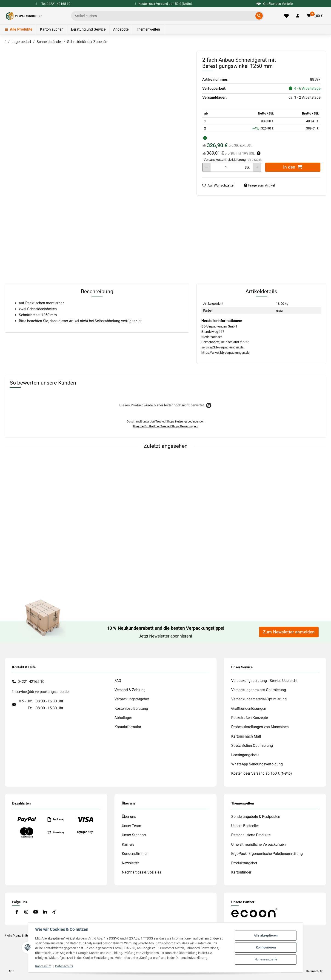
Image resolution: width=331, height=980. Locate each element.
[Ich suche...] (164, 16)
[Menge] (226, 167)
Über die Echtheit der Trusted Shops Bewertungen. (166, 426)
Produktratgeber (244, 863)
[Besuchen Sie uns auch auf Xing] (54, 912)
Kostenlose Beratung (131, 708)
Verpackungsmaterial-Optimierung (259, 699)
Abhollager (123, 718)
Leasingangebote (245, 755)
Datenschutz (64, 966)
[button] (298, 16)
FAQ (118, 681)
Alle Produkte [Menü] (19, 29)
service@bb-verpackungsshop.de (42, 692)
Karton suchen (52, 29)
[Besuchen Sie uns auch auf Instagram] (26, 912)
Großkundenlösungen (249, 708)
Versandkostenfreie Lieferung (225, 160)
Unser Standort (134, 835)
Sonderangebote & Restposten (256, 817)
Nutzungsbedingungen (190, 421)
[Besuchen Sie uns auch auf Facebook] (17, 912)
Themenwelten (148, 29)
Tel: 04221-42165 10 (56, 4)
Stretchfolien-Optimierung (252, 746)
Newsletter (130, 863)
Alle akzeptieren (266, 936)
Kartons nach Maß (246, 736)
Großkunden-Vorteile (275, 4)
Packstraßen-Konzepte (250, 718)
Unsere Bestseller (245, 826)
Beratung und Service (88, 29)
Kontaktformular (128, 727)
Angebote (121, 29)
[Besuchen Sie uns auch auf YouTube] (36, 912)
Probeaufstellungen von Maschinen (260, 727)
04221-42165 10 (31, 682)
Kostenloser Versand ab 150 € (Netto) (262, 773)
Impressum (43, 966)
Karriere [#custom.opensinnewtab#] (128, 844)
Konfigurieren (266, 947)
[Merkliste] (286, 16)
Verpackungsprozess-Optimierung (259, 690)
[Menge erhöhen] (257, 167)
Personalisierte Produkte (251, 835)
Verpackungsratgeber (132, 699)
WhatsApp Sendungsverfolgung (257, 764)
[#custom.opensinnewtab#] (254, 912)
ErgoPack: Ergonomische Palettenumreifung (267, 854)
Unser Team (131, 826)
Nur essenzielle (266, 959)
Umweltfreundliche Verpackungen (258, 844)
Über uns (129, 817)
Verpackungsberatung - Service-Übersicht (264, 681)
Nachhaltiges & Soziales (141, 872)
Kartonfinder (241, 872)
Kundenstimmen (135, 854)
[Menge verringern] (207, 167)
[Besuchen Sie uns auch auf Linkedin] (45, 912)
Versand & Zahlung (130, 690)
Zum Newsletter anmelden (289, 632)
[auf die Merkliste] (220, 185)
